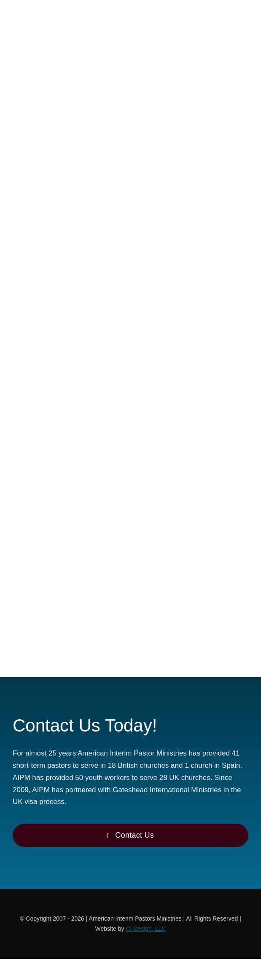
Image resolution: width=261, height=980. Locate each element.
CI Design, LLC (146, 929)
